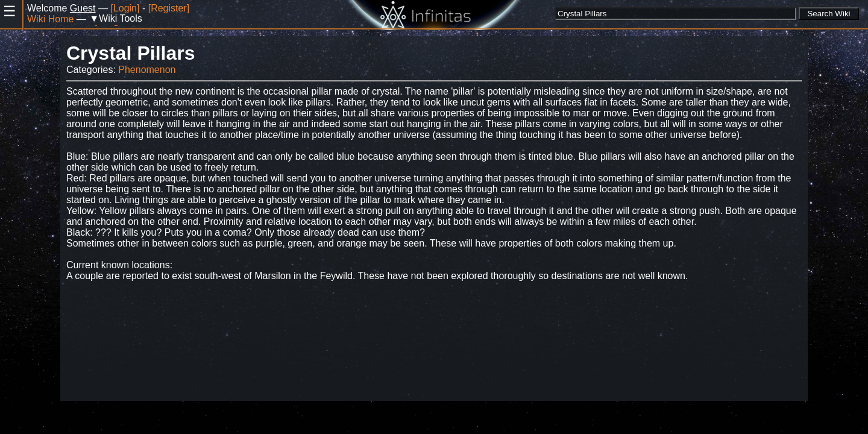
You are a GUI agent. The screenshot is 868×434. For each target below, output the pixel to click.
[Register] (169, 8)
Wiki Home (50, 19)
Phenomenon (147, 70)
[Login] (125, 8)
